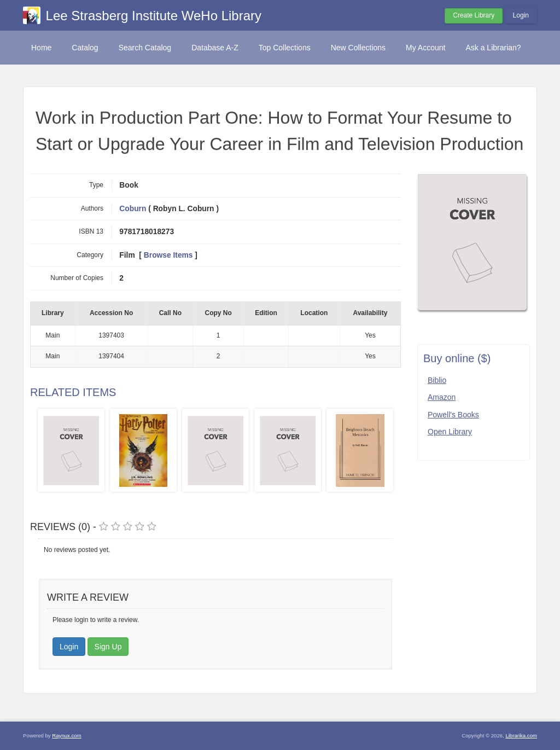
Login (521, 15)
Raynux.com (66, 736)
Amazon (442, 397)
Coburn (133, 209)
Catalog (85, 48)
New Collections (358, 48)
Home (41, 48)
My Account (425, 48)
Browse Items (168, 255)
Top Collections (285, 48)
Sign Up (108, 647)
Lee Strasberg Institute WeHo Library (154, 16)
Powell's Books (453, 415)
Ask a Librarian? (493, 48)
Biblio (437, 380)
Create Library (474, 15)
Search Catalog (145, 48)
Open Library (450, 432)
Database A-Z (215, 48)
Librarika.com (521, 736)
